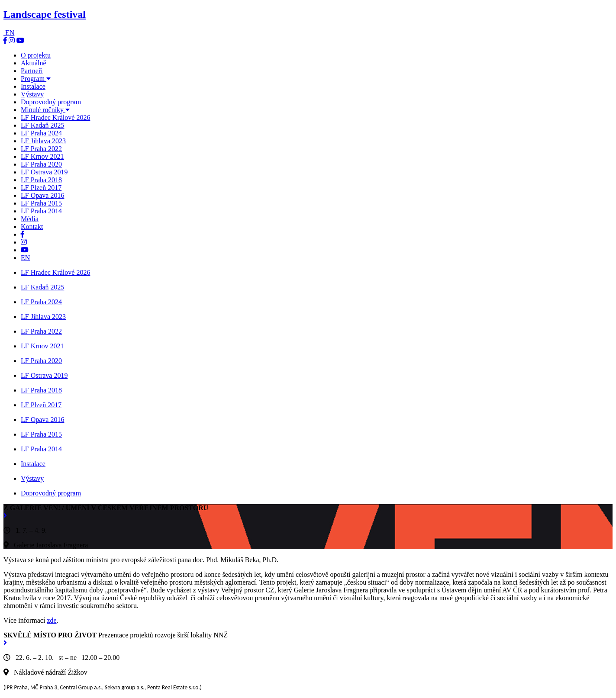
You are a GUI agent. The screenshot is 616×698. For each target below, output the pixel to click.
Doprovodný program (51, 102)
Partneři (32, 71)
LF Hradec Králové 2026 (55, 117)
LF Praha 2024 (41, 133)
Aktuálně (34, 63)
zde (52, 620)
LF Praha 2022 (41, 149)
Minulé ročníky (45, 110)
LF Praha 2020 (41, 164)
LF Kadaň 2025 (42, 125)
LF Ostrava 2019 (44, 172)
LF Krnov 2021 (42, 156)
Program (36, 79)
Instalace (33, 86)
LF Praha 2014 (41, 211)
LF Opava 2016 (42, 195)
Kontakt (32, 227)
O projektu (36, 55)
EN (10, 33)
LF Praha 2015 (41, 203)
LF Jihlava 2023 (43, 141)
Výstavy (32, 94)
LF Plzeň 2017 (41, 188)
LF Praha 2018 (41, 180)
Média (30, 219)
